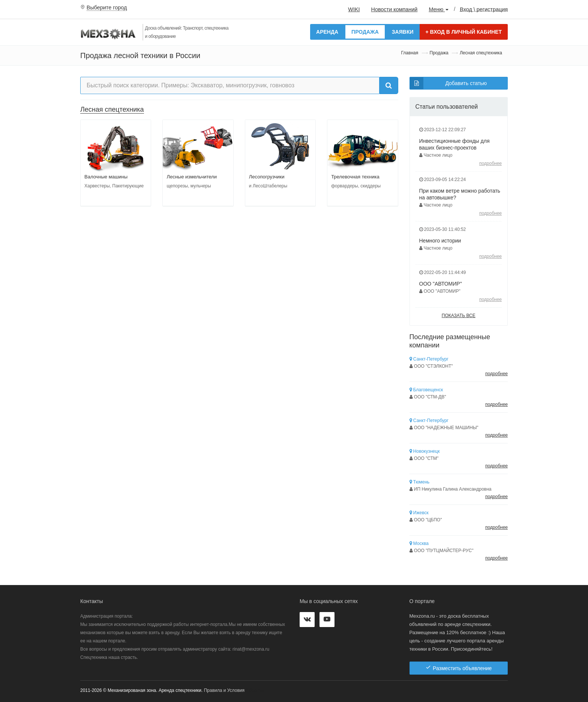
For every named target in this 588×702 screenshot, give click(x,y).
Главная (410, 53)
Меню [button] (439, 9)
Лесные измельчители (192, 177)
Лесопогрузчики (267, 177)
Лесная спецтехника (112, 109)
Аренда (327, 32)
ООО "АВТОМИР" (441, 284)
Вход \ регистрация (484, 9)
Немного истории (440, 241)
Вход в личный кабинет (464, 32)
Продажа (365, 32)
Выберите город (107, 7)
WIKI (354, 9)
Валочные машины (106, 177)
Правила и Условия (224, 690)
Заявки (403, 32)
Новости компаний (394, 9)
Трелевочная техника (355, 177)
